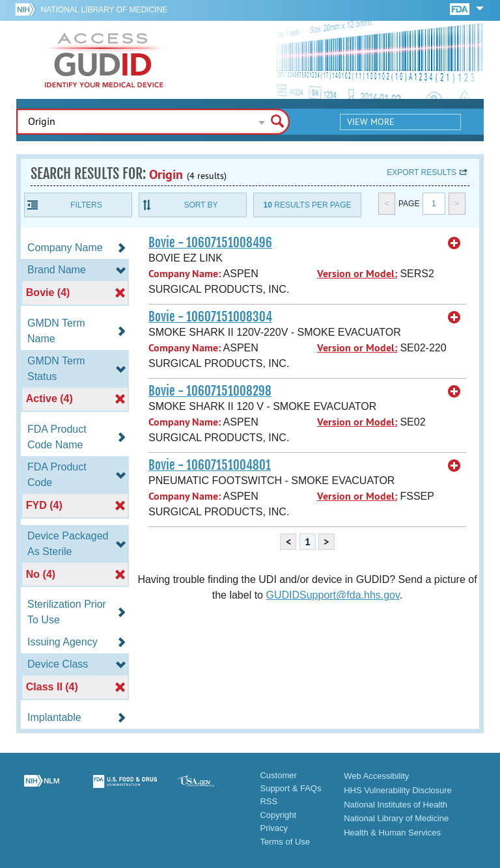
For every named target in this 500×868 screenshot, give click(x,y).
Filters (86, 205)
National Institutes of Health (396, 805)
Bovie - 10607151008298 (210, 391)
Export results (422, 172)
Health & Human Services (392, 833)
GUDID (104, 60)
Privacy (274, 828)
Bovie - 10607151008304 (210, 317)
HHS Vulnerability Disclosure (398, 790)
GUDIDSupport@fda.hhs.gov (332, 595)
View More (371, 122)
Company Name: (185, 274)
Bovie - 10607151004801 (210, 465)
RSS (269, 801)
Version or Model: (357, 274)
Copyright (278, 815)
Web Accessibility (376, 776)
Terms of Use (285, 842)
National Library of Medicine (104, 10)
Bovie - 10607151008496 (210, 243)
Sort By (201, 205)
